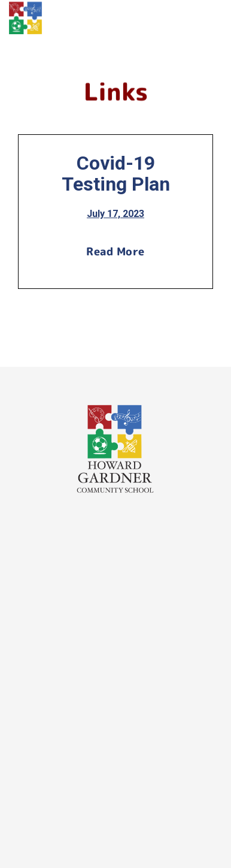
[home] (25, 18)
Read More (115, 251)
